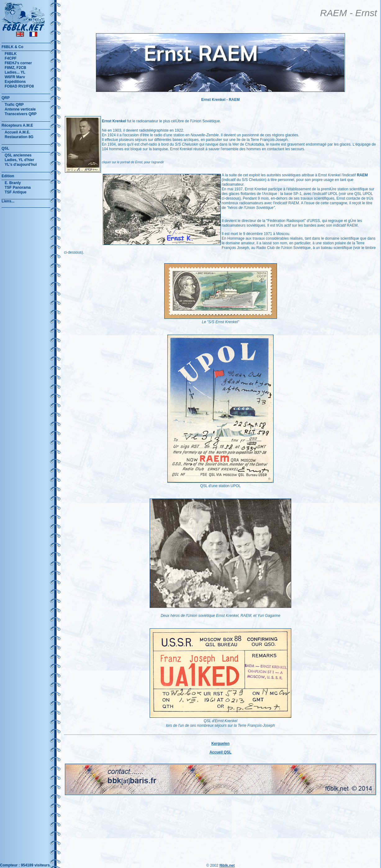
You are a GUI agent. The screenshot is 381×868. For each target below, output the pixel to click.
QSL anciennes (18, 155)
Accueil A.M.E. (17, 132)
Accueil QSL (221, 752)
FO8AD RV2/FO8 (19, 86)
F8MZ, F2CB (15, 68)
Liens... (8, 201)
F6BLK (11, 54)
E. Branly (13, 183)
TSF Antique (16, 192)
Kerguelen (221, 744)
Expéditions (15, 82)
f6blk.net (227, 866)
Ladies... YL (15, 72)
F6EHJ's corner (18, 63)
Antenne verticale (20, 109)
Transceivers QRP (21, 114)
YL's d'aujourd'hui (21, 165)
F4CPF (11, 58)
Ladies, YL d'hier (19, 160)
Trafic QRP (14, 105)
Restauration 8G (19, 137)
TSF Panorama (18, 188)
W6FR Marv (15, 77)
